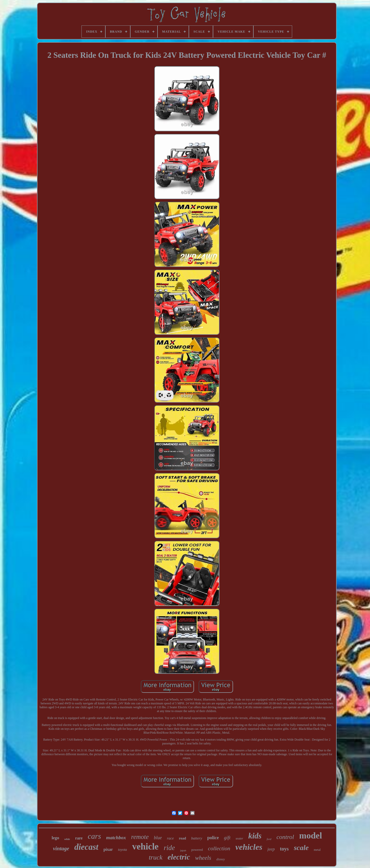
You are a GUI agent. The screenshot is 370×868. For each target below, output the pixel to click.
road (182, 838)
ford (269, 839)
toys (284, 849)
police (213, 838)
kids (255, 836)
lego (55, 838)
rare (79, 838)
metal (317, 850)
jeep (271, 849)
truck (156, 857)
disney (221, 859)
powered (197, 850)
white (67, 839)
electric (179, 857)
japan (183, 850)
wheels (203, 858)
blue (158, 838)
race (170, 838)
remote (140, 837)
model (311, 836)
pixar (108, 849)
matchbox (116, 838)
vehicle (145, 847)
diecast (86, 847)
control (285, 837)
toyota (122, 850)
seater (239, 838)
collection (219, 848)
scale (301, 848)
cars (94, 836)
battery (197, 838)
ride (169, 848)
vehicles (249, 847)
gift (227, 838)
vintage (61, 848)
